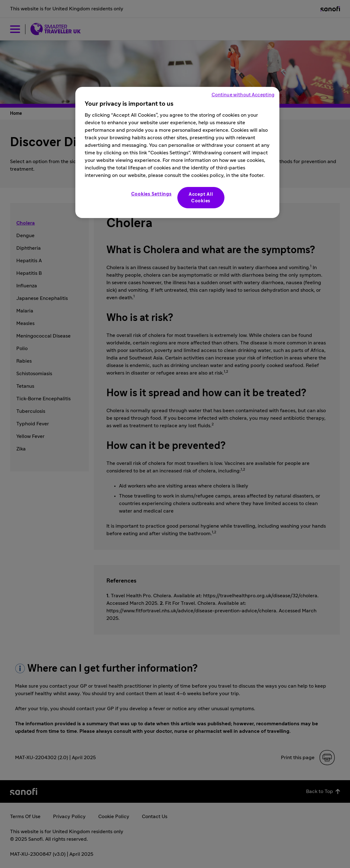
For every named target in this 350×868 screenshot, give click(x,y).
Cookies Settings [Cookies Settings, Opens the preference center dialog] (151, 194)
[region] (177, 152)
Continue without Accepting (243, 95)
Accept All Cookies (201, 198)
